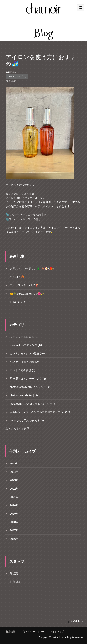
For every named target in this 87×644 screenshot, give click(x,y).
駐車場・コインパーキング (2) (28, 379)
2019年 (14, 514)
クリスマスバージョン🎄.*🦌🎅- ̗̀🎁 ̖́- (32, 268)
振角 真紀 (11, 81)
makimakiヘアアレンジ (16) (26, 345)
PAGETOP (77, 621)
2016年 (14, 539)
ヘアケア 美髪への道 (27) (25, 362)
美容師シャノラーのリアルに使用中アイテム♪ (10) (40, 412)
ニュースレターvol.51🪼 (24, 285)
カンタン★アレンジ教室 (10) (27, 353)
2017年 (14, 530)
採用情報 (11, 632)
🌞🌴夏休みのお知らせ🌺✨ (27, 294)
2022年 (14, 489)
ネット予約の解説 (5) (23, 370)
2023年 (14, 480)
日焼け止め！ (18, 302)
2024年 (14, 472)
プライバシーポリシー (33, 632)
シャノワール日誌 (17, 76)
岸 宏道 (14, 573)
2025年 (14, 463)
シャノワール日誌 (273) (24, 337)
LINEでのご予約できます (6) (27, 420)
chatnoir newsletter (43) (24, 395)
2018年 (14, 522)
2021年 (14, 497)
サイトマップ (57, 632)
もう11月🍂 (17, 277)
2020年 (14, 505)
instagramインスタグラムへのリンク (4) (34, 404)
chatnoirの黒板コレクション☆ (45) (31, 387)
